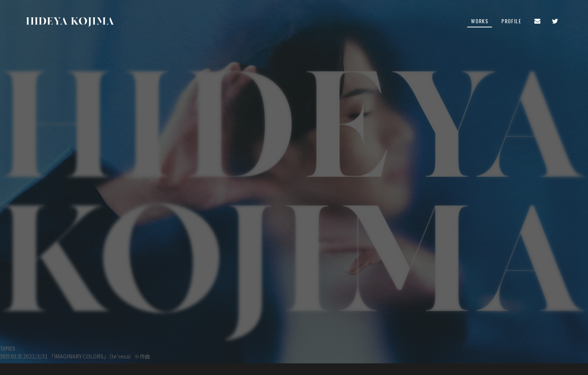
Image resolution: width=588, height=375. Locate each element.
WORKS (480, 22)
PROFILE (511, 22)
